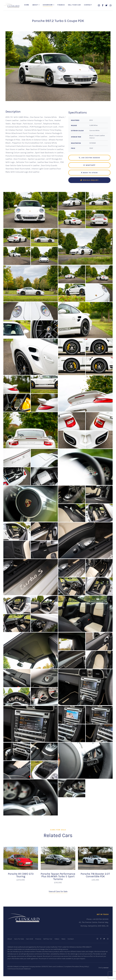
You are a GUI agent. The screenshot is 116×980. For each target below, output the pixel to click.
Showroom (48, 5)
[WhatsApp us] (111, 6)
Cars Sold (30, 939)
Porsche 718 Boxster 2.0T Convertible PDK (95, 875)
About (35, 5)
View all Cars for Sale (58, 892)
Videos (57, 939)
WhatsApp (89, 165)
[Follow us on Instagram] (99, 6)
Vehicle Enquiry (89, 180)
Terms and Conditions (56, 967)
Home (27, 5)
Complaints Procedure (71, 967)
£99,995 (58, 883)
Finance (61, 5)
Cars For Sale (19, 939)
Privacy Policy (84, 967)
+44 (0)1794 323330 (89, 158)
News (63, 939)
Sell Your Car (74, 5)
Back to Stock (89, 173)
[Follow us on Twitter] (106, 6)
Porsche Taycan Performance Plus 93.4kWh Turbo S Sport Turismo (58, 877)
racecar (106, 968)
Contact (88, 5)
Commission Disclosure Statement (19, 969)
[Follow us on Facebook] (103, 6)
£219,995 (21, 880)
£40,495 (95, 880)
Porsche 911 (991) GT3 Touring (21, 875)
